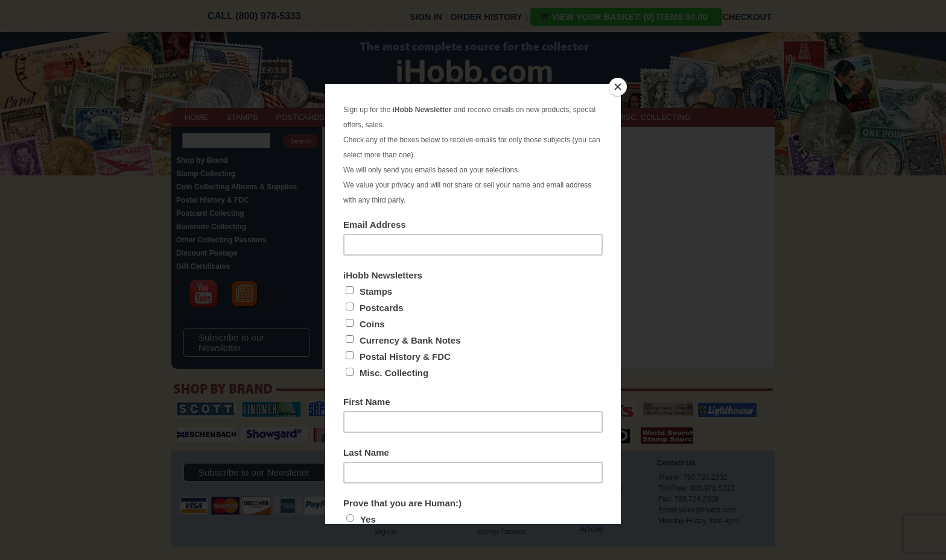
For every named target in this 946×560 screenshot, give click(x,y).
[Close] (618, 87)
